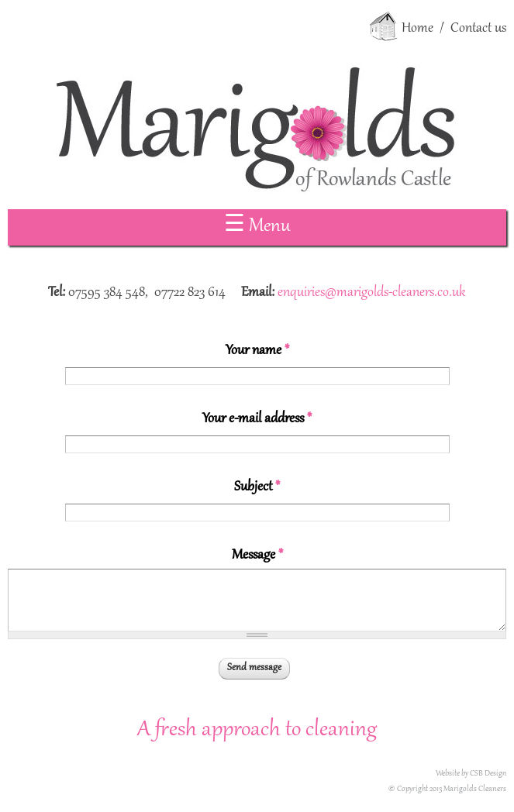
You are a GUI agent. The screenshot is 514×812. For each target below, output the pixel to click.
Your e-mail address (257, 419)
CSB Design (488, 774)
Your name (257, 351)
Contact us (478, 29)
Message (257, 556)
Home (417, 29)
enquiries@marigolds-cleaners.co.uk (372, 293)
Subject (257, 487)
